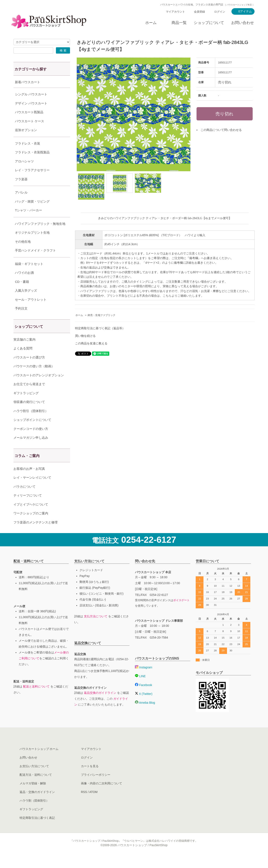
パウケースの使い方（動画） (34, 377)
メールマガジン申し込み (31, 448)
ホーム (151, 23)
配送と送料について (36, 697)
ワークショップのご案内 (31, 524)
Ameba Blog (145, 713)
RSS (84, 802)
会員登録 (199, 12)
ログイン (220, 12)
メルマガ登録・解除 (33, 794)
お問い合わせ (243, 23)
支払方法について (96, 627)
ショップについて (209, 23)
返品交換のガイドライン (100, 703)
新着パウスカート (28, 82)
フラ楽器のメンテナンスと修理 (36, 533)
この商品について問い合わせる (221, 130)
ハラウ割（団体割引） (34, 811)
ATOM (93, 802)
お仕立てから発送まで (29, 394)
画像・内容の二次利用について (102, 794)
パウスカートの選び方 (29, 368)
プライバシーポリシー (96, 785)
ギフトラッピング (26, 404)
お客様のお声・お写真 (29, 479)
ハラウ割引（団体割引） (31, 421)
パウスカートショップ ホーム (39, 759)
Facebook (143, 695)
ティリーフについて (28, 506)
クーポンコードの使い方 (31, 439)
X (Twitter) (144, 704)
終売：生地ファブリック (102, 315)
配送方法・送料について (36, 785)
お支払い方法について (34, 777)
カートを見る (90, 777)
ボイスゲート (181, 611)
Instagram (144, 678)
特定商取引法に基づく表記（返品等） (100, 328)
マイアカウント (175, 12)
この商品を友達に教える (91, 343)
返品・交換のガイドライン (37, 802)
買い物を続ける (85, 336)
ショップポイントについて (32, 430)
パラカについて (24, 497)
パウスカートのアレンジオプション (39, 386)
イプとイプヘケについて (31, 515)
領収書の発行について (29, 412)
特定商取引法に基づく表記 (37, 828)
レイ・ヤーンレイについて (32, 488)
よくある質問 (23, 359)
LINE (140, 687)
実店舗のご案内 (24, 350)
